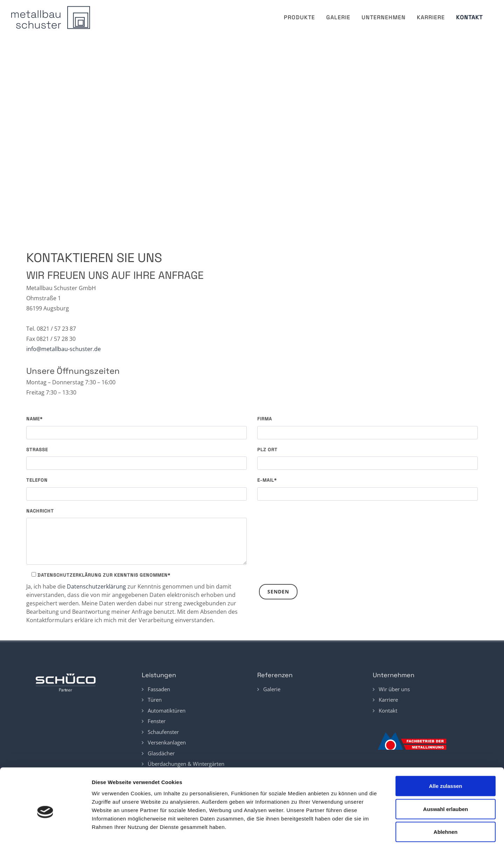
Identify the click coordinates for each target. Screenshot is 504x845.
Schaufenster (163, 732)
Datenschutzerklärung (96, 586)
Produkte (299, 17)
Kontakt (469, 17)
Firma (265, 419)
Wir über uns (394, 689)
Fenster (157, 721)
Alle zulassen (445, 753)
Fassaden (159, 689)
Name (34, 419)
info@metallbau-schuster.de (64, 349)
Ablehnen (446, 799)
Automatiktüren (167, 710)
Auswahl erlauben (446, 776)
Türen (155, 700)
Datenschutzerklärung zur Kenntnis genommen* (101, 575)
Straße (37, 450)
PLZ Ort (267, 450)
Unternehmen (384, 17)
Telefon (37, 480)
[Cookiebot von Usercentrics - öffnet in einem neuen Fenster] (45, 831)
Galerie (338, 17)
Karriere (431, 17)
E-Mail (267, 480)
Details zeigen (399, 831)
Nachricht (40, 511)
